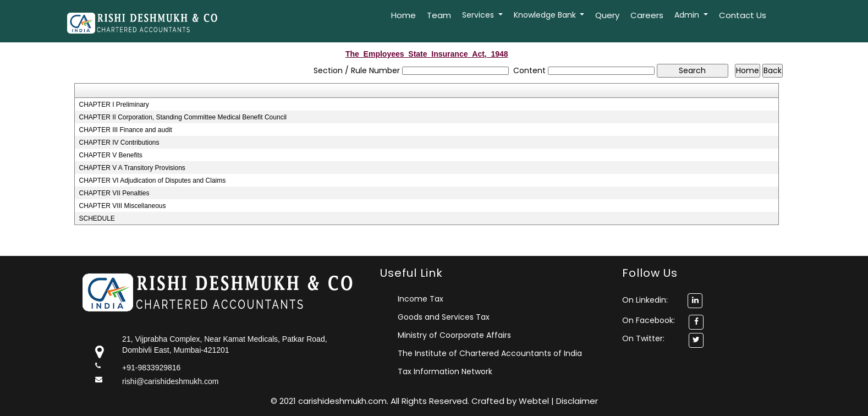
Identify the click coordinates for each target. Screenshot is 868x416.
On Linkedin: (662, 300)
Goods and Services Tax (444, 317)
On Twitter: (643, 338)
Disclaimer (577, 401)
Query (607, 15)
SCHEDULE (97, 218)
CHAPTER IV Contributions (119, 143)
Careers (647, 15)
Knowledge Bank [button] (546, 15)
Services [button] (479, 15)
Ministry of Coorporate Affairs (454, 335)
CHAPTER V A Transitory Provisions (132, 168)
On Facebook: (649, 320)
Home (403, 15)
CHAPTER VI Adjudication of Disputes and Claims (152, 180)
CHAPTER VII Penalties (114, 193)
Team (439, 15)
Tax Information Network (445, 371)
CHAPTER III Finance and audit (125, 130)
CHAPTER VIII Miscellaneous (122, 206)
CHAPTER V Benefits (110, 155)
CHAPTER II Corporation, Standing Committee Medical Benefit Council (183, 117)
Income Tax (421, 299)
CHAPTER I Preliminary (114, 105)
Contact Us (743, 15)
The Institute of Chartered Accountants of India (490, 353)
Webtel (535, 401)
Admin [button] (688, 15)
